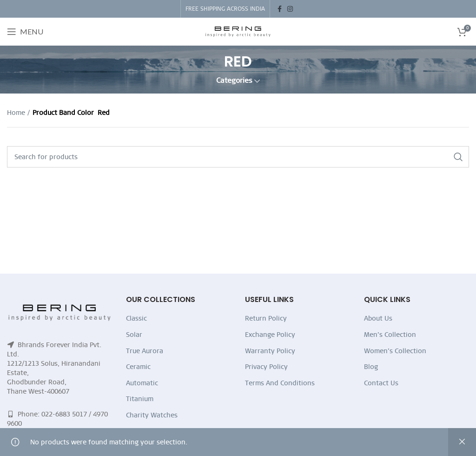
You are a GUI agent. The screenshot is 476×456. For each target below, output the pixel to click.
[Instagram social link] (290, 9)
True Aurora (145, 351)
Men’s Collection (390, 335)
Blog (371, 367)
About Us (378, 318)
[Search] (238, 157)
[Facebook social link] (280, 9)
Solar (134, 335)
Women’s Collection (395, 351)
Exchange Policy (270, 335)
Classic (136, 318)
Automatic (142, 383)
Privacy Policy (266, 367)
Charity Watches (152, 415)
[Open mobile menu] (25, 32)
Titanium (140, 399)
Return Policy (266, 318)
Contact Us (381, 383)
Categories (234, 81)
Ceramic (138, 367)
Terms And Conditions (280, 383)
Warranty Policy (270, 351)
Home (16, 113)
